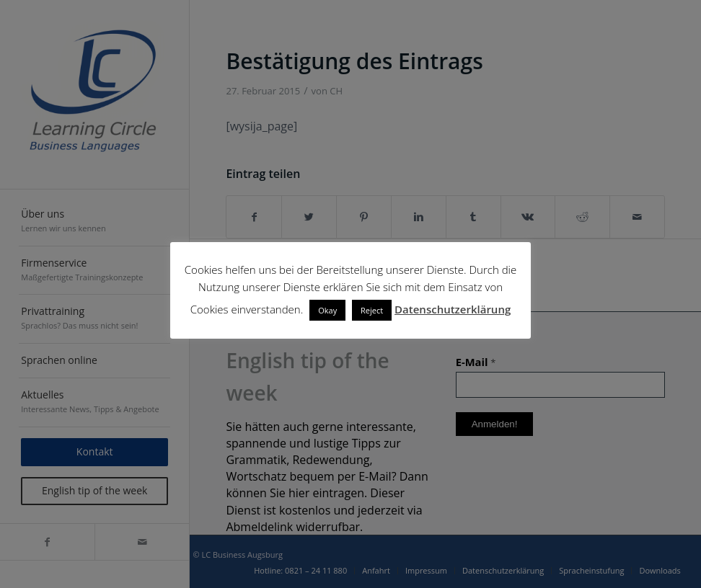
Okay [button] (327, 310)
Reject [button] (372, 310)
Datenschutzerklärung (453, 309)
